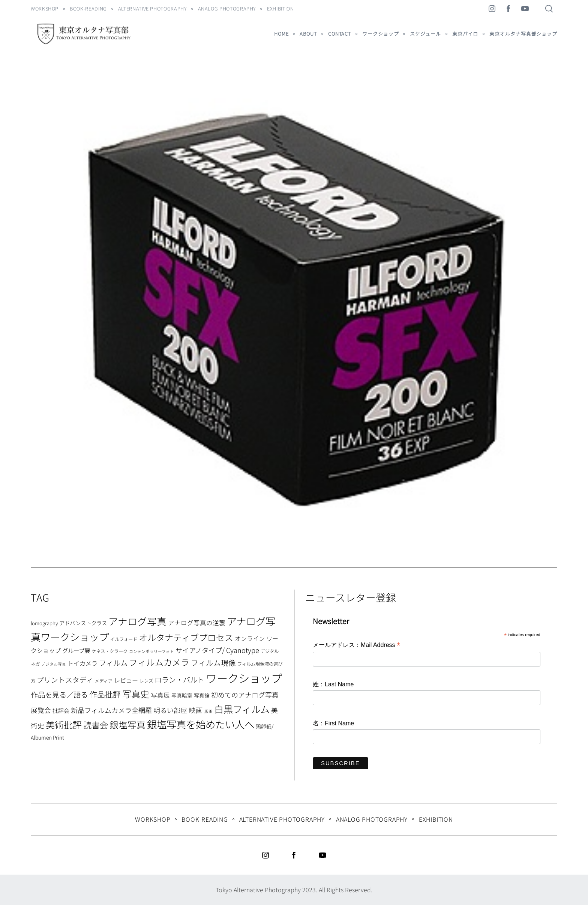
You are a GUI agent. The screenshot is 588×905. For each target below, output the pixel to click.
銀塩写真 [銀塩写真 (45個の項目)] (127, 725)
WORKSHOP (45, 8)
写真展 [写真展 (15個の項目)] (160, 695)
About (308, 34)
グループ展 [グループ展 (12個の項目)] (76, 650)
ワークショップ (380, 34)
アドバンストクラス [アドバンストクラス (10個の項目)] (83, 623)
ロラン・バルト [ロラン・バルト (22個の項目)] (179, 680)
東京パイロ (465, 34)
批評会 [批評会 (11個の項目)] (61, 711)
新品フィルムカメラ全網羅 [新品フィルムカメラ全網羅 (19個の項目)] (111, 710)
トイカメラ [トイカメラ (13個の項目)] (82, 663)
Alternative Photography (152, 8)
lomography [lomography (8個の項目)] (44, 623)
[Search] (549, 9)
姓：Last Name (333, 684)
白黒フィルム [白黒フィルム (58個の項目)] (242, 709)
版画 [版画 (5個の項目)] (208, 711)
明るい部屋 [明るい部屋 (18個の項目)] (170, 710)
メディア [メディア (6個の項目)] (104, 681)
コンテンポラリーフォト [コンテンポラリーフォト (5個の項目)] (151, 651)
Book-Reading (88, 8)
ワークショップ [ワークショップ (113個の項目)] (244, 678)
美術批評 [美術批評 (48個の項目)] (64, 724)
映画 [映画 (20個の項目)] (196, 710)
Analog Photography (227, 8)
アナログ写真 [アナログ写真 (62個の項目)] (137, 621)
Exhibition (280, 8)
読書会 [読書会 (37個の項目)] (96, 725)
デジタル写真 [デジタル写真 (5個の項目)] (54, 664)
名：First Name (333, 723)
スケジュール (425, 34)
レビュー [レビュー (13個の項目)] (126, 680)
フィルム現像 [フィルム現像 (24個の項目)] (213, 663)
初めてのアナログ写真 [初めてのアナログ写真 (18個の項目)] (245, 695)
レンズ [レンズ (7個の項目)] (146, 681)
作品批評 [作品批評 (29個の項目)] (105, 694)
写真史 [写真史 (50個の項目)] (136, 694)
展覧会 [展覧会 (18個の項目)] (41, 710)
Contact (340, 34)
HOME (281, 34)
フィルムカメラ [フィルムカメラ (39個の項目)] (159, 662)
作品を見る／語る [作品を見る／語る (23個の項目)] (59, 694)
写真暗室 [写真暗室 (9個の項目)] (182, 695)
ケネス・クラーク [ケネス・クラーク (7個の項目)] (109, 651)
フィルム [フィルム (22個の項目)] (113, 663)
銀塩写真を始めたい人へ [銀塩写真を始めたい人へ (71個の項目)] (201, 724)
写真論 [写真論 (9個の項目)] (202, 695)
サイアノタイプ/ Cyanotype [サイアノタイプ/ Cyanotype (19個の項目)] (217, 650)
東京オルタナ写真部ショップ (523, 34)
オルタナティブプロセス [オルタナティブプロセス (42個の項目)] (186, 637)
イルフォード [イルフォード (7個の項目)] (124, 639)
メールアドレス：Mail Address (356, 645)
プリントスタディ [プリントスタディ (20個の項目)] (65, 679)
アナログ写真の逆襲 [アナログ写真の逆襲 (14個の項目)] (197, 623)
